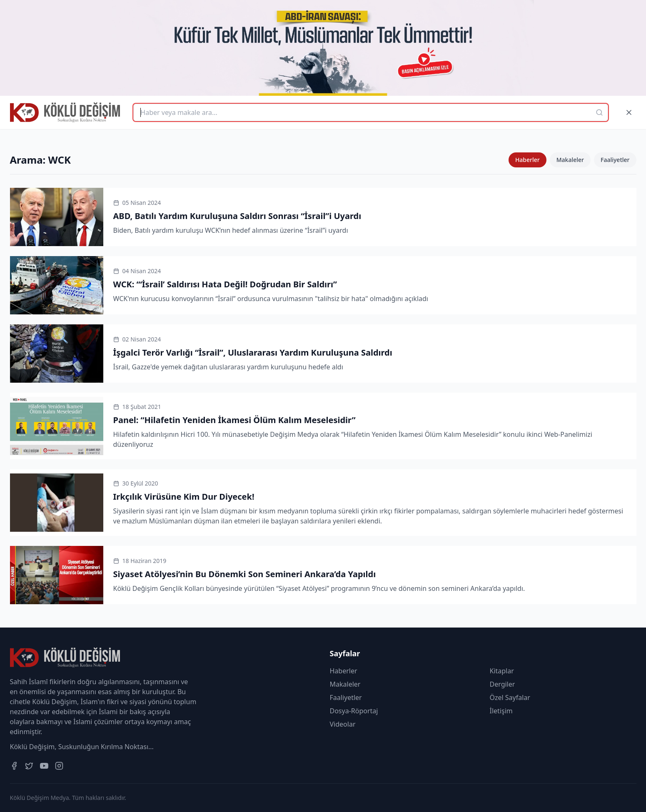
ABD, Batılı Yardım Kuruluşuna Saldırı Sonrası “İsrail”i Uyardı (237, 216)
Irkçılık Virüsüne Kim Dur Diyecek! (184, 497)
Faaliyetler (615, 160)
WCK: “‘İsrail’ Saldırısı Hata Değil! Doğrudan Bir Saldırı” (225, 284)
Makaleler (570, 160)
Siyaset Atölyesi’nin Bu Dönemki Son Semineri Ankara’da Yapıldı (245, 574)
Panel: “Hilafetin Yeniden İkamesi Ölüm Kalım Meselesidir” (234, 420)
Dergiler (503, 684)
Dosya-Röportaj (354, 711)
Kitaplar (502, 671)
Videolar (343, 724)
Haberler (528, 160)
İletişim (501, 711)
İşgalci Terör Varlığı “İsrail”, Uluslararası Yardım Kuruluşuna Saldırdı (253, 352)
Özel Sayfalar (510, 697)
